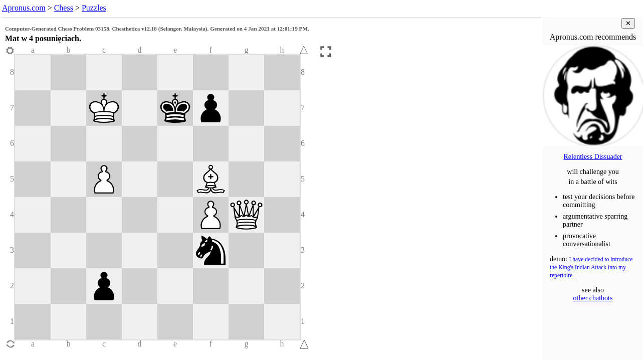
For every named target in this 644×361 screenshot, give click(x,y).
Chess (64, 8)
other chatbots (593, 298)
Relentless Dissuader (593, 157)
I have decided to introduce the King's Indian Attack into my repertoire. (591, 267)
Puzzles (94, 8)
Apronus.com (24, 8)
